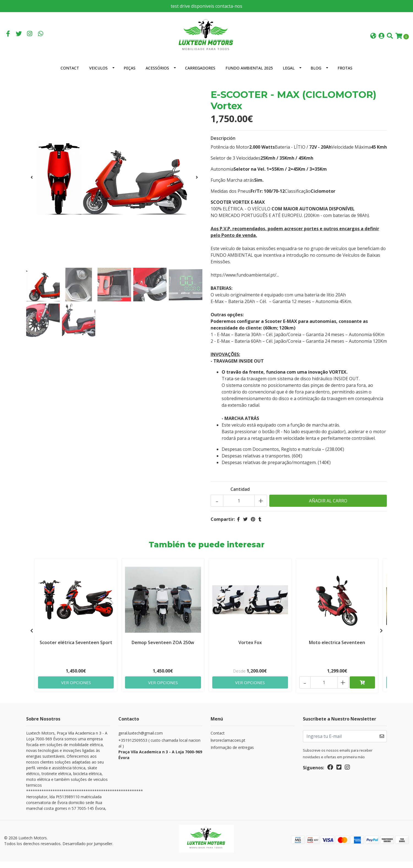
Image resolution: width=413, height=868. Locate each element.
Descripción (223, 145)
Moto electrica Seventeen (337, 648)
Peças (130, 75)
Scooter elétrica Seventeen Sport (76, 648)
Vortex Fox (250, 648)
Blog (316, 75)
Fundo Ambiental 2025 (249, 75)
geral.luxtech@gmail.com (141, 740)
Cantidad (240, 496)
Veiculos (98, 75)
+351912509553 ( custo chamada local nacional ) (160, 756)
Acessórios (157, 75)
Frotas (345, 75)
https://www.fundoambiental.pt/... (245, 282)
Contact (70, 75)
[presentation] (32, 184)
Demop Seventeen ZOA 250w (163, 648)
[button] (373, 40)
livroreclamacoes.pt (228, 747)
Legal (289, 75)
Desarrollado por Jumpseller (87, 850)
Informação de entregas (232, 754)
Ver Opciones (76, 688)
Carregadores (200, 75)
